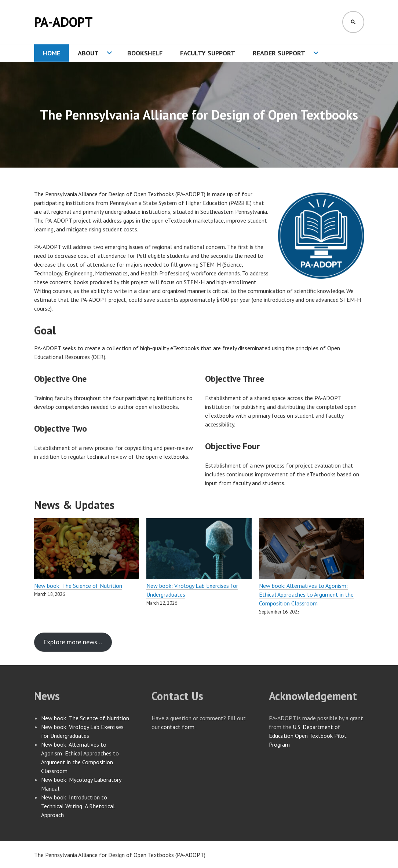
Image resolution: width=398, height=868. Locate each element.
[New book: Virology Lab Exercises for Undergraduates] (199, 550)
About (88, 53)
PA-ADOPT (63, 22)
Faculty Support (208, 53)
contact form (178, 727)
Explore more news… (73, 642)
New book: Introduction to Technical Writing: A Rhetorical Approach (78, 806)
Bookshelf (145, 53)
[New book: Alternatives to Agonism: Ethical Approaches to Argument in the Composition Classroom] (312, 550)
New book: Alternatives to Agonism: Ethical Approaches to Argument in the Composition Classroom (306, 594)
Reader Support (279, 53)
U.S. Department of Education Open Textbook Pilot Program (308, 736)
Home (52, 53)
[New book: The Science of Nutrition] (87, 550)
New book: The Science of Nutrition (78, 586)
